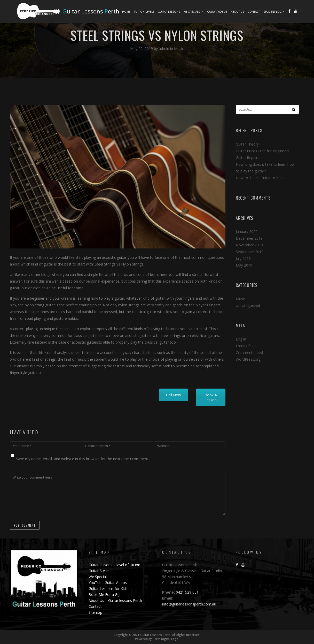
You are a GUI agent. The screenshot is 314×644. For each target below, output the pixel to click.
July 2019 (243, 258)
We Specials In (194, 12)
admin (164, 48)
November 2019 (249, 245)
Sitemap (95, 612)
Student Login (274, 12)
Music (179, 48)
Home (126, 12)
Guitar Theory (247, 144)
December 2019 (249, 238)
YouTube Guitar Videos (108, 583)
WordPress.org (248, 359)
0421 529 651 (187, 592)
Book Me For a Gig (104, 594)
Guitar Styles (99, 571)
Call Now (174, 395)
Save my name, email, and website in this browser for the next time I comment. (83, 459)
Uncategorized (248, 305)
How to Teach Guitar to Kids (260, 178)
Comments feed (249, 353)
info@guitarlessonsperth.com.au (189, 604)
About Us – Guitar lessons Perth (115, 600)
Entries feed (246, 346)
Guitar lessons (169, 12)
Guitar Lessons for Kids (108, 589)
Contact (254, 12)
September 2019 (250, 252)
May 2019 (244, 265)
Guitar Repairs (248, 158)
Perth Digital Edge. (166, 639)
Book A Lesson (211, 397)
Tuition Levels (144, 12)
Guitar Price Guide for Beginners (263, 151)
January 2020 (247, 232)
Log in (241, 339)
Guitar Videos (217, 12)
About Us (237, 12)
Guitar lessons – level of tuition (114, 565)
